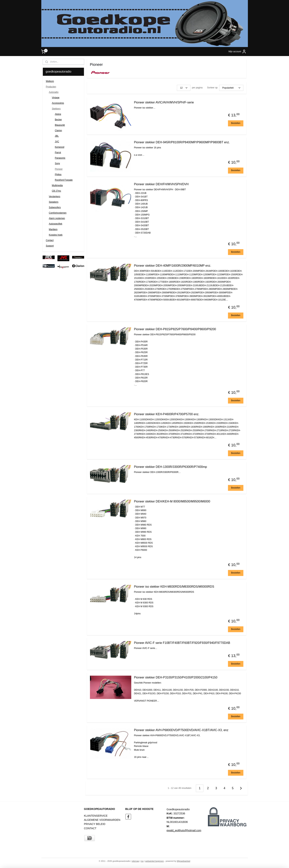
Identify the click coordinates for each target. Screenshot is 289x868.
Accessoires (58, 103)
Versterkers (55, 197)
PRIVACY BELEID (95, 824)
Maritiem (53, 229)
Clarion (58, 131)
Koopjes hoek (56, 235)
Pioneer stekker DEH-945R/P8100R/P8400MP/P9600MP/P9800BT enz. (182, 142)
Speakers (54, 202)
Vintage (56, 98)
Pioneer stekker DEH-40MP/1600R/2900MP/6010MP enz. (173, 266)
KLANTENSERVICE (96, 816)
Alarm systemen (57, 218)
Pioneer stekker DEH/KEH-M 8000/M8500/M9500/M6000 (172, 501)
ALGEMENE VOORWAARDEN (102, 820)
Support (50, 246)
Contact (50, 240)
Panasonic (60, 158)
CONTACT (90, 828)
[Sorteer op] (231, 88)
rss (142, 861)
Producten (51, 87)
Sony (57, 163)
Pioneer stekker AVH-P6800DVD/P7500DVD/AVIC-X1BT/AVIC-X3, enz (181, 730)
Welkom (50, 81)
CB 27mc (56, 191)
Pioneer (59, 169)
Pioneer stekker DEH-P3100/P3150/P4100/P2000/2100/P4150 (176, 677)
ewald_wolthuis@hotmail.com (184, 830)
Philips (58, 175)
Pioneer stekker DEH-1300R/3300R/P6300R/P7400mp (171, 467)
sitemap (135, 861)
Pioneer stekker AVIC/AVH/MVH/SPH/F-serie (164, 102)
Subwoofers (55, 207)
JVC (57, 142)
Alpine (58, 114)
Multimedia (57, 185)
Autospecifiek (55, 224)
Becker (58, 120)
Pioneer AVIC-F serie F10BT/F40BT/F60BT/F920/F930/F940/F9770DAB (182, 643)
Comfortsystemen (58, 213)
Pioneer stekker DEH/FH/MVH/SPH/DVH (161, 184)
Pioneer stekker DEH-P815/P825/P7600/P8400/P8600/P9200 (175, 329)
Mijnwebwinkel (184, 861)
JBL (57, 136)
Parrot (58, 153)
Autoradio (54, 92)
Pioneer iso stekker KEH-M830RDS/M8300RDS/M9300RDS (174, 587)
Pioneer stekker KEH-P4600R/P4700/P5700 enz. (167, 414)
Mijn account (237, 52)
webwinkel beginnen (154, 861)
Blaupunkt (60, 125)
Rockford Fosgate (64, 180)
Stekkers (56, 109)
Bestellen (236, 123)
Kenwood (60, 147)
